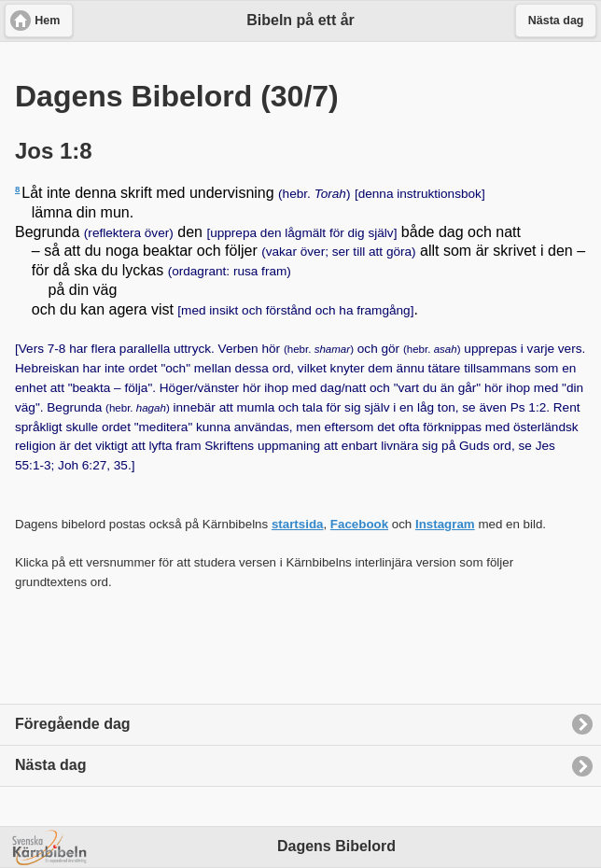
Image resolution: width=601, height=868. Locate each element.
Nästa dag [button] (556, 21)
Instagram (445, 524)
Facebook (359, 524)
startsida (298, 524)
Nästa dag (50, 765)
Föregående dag (73, 724)
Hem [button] (47, 21)
